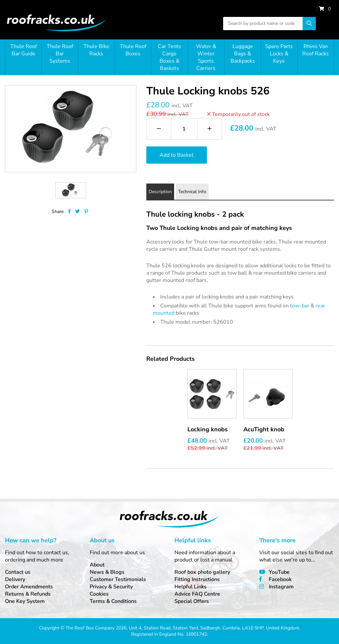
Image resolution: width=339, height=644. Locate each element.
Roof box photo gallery (202, 572)
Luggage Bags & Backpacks (243, 54)
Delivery (15, 579)
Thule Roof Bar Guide (24, 50)
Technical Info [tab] (192, 192)
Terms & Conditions (113, 601)
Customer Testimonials (118, 579)
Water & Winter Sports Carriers (206, 57)
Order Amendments (29, 587)
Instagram (281, 587)
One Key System (25, 601)
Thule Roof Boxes (133, 50)
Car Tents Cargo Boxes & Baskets (169, 57)
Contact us (18, 572)
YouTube (279, 572)
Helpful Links (191, 587)
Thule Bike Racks (96, 50)
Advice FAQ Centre (197, 594)
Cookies (99, 594)
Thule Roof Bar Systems (60, 54)
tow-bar (300, 306)
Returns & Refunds (28, 594)
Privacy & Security (111, 587)
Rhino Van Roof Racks (315, 50)
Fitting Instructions (197, 579)
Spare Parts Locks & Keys (279, 54)
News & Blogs (107, 572)
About (97, 565)
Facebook (280, 579)
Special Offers (192, 601)
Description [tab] (160, 192)
